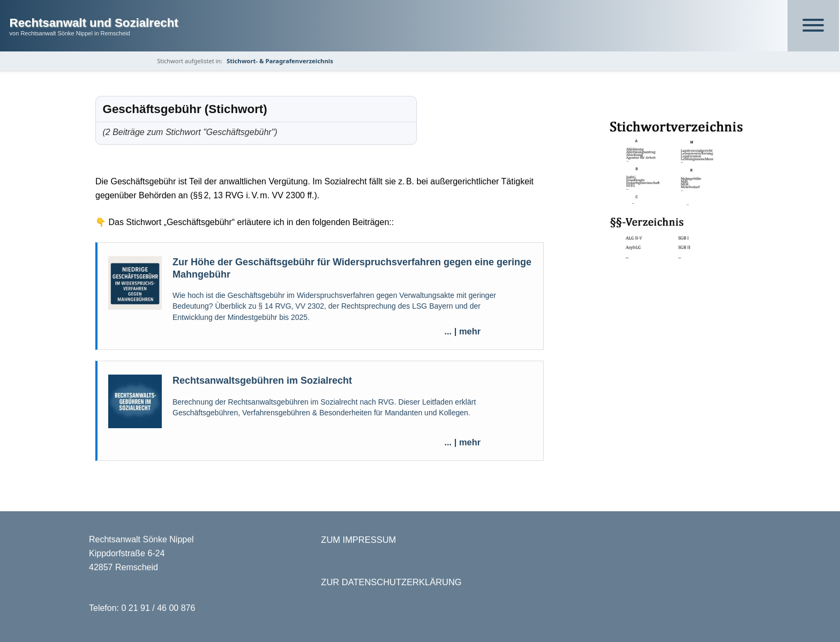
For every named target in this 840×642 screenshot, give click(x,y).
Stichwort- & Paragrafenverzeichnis (280, 61)
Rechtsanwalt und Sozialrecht (94, 23)
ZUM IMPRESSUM (358, 540)
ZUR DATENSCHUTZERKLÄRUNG (391, 582)
